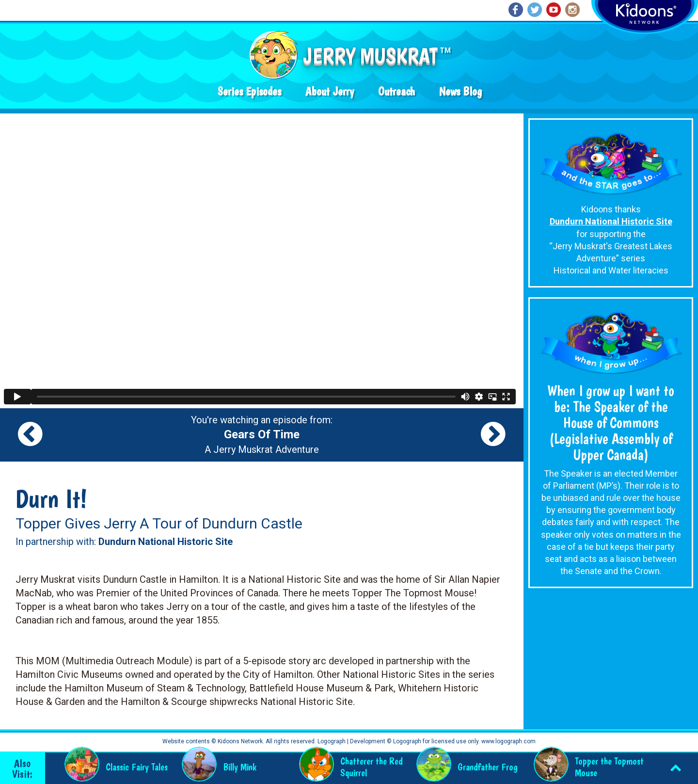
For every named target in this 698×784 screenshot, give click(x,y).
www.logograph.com (508, 741)
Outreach (397, 91)
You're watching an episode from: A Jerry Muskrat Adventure (262, 435)
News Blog (460, 91)
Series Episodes (249, 91)
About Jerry (330, 91)
